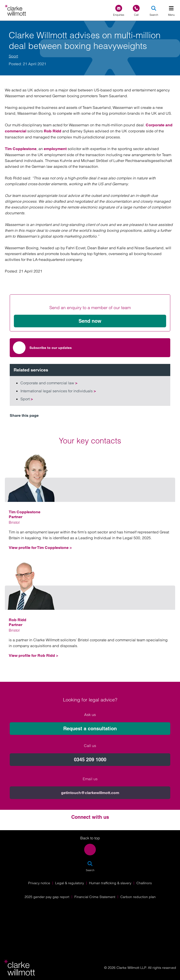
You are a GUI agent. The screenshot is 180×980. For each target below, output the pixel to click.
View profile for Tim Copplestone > (40, 548)
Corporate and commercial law (49, 383)
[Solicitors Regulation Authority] (90, 935)
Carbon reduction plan (138, 897)
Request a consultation (90, 815)
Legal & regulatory (70, 883)
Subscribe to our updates (42, 348)
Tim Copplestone (21, 149)
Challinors (144, 883)
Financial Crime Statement (95, 897)
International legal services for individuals (58, 391)
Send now (90, 321)
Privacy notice (39, 883)
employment (55, 149)
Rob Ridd (53, 131)
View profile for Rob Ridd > (33, 655)
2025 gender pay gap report (47, 897)
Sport (13, 56)
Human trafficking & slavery (110, 883)
